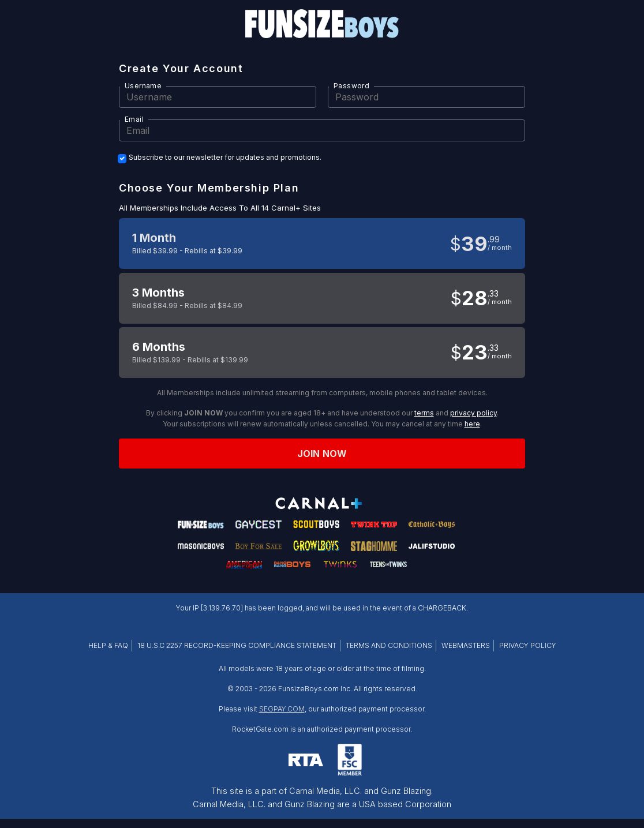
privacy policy (473, 413)
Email (134, 119)
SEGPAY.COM (282, 709)
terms (424, 413)
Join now (322, 454)
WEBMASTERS (466, 645)
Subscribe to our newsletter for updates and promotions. (225, 158)
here (472, 424)
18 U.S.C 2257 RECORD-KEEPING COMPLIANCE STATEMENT (237, 645)
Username (143, 86)
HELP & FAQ (108, 645)
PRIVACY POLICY (528, 645)
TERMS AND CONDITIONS (389, 645)
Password (351, 86)
